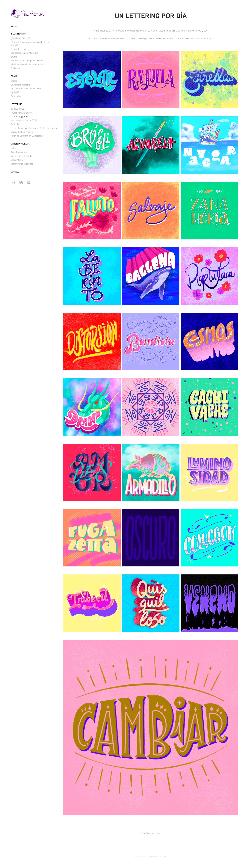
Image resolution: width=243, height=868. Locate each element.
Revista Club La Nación (22, 132)
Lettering (16, 104)
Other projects (20, 144)
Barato (14, 81)
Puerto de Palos (18, 49)
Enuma (14, 57)
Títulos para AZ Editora (22, 113)
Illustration (18, 34)
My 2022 (15, 92)
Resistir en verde (19, 152)
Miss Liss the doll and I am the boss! (28, 64)
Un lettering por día (20, 117)
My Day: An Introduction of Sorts (26, 89)
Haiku (13, 148)
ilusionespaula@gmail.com (155, 856)
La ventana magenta (20, 85)
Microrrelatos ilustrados (22, 156)
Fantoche (15, 124)
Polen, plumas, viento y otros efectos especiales (34, 128)
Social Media (17, 160)
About (14, 26)
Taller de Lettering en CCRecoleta (27, 136)
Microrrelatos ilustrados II (23, 164)
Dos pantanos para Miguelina (24, 53)
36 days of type (18, 109)
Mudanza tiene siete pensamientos (27, 61)
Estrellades (16, 96)
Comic (14, 76)
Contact (16, 172)
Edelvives (15, 68)
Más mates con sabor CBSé (24, 120)
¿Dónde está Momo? (20, 38)
